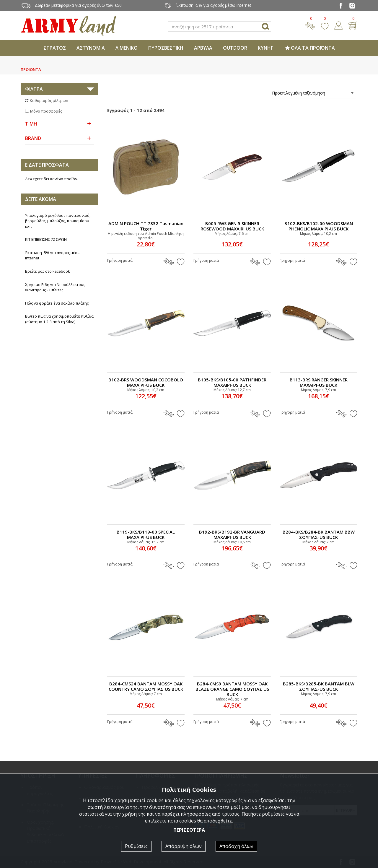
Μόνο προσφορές (46, 111)
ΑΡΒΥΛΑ (203, 48)
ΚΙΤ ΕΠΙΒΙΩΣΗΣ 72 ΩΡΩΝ (46, 239)
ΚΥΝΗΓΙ (266, 48)
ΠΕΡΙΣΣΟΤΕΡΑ (189, 830)
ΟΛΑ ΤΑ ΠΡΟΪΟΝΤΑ (310, 48)
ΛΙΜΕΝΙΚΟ (127, 48)
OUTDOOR (235, 48)
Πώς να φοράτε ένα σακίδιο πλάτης (57, 303)
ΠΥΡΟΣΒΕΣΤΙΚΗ (166, 48)
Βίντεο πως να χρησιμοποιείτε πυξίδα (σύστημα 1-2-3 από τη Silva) (59, 319)
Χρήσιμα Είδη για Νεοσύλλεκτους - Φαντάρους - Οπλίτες (56, 287)
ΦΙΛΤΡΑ (34, 89)
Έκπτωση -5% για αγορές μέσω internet (53, 255)
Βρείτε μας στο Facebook (48, 271)
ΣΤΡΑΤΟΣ (55, 48)
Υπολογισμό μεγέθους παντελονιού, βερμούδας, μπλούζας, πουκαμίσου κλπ (58, 221)
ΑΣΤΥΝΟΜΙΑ (91, 48)
